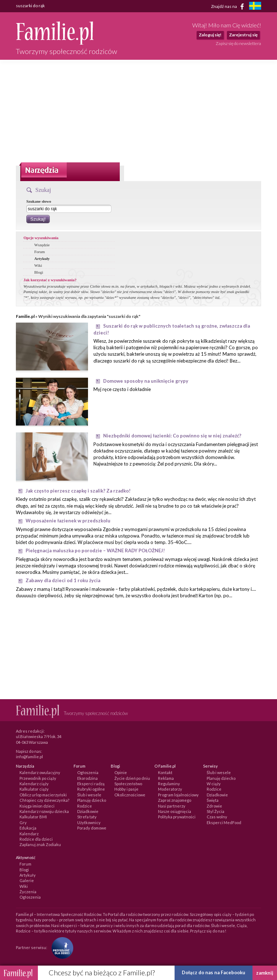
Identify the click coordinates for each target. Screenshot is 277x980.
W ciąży (214, 784)
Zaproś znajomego (175, 800)
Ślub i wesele (89, 795)
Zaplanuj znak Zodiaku (40, 844)
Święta (213, 800)
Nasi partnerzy (172, 806)
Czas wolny (217, 817)
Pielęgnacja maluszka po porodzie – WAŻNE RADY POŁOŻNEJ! (95, 550)
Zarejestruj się (243, 35)
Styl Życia (216, 811)
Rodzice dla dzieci (36, 839)
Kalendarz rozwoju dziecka (44, 811)
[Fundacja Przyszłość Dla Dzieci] (61, 947)
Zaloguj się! (210, 35)
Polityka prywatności (177, 817)
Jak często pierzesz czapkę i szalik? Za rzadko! (78, 491)
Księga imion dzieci (37, 806)
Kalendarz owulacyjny (40, 772)
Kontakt (165, 772)
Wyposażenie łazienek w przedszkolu (68, 521)
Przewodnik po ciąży (38, 778)
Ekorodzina (87, 778)
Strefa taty (87, 817)
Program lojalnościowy (178, 795)
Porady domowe (92, 828)
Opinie (121, 772)
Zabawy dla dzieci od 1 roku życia (63, 580)
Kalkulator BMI (33, 817)
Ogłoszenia (88, 772)
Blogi (39, 272)
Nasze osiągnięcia (175, 811)
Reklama (166, 778)
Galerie (27, 880)
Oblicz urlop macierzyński (43, 795)
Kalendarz (29, 834)
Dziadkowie (88, 811)
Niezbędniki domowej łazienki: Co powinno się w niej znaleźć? (172, 436)
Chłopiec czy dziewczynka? (44, 800)
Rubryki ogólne (91, 789)
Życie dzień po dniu (132, 778)
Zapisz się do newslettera (238, 43)
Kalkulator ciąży (34, 789)
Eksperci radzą (91, 784)
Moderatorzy (170, 789)
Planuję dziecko (92, 800)
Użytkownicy (89, 822)
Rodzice (85, 806)
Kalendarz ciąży (34, 784)
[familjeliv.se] (255, 7)
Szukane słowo (39, 201)
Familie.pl (25, 316)
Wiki (38, 265)
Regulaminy (169, 784)
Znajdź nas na (229, 6)
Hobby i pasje (126, 789)
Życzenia (28, 892)
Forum (39, 252)
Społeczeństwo (128, 784)
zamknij (265, 973)
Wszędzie (42, 245)
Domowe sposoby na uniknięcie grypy (146, 381)
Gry (23, 822)
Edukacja (28, 828)
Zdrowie (214, 806)
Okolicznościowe (130, 795)
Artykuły (42, 259)
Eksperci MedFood (224, 822)
